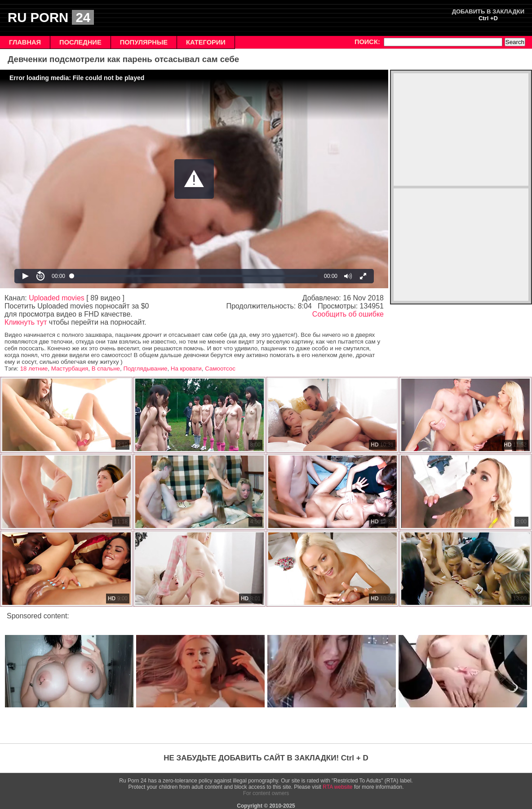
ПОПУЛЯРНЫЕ (144, 42)
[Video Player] (194, 179)
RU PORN (51, 17)
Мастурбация (70, 369)
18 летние (34, 369)
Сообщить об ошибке (348, 314)
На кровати (186, 369)
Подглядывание (145, 369)
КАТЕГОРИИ (206, 42)
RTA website (337, 787)
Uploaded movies (57, 298)
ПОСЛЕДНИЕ (80, 42)
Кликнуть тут (26, 322)
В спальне (106, 369)
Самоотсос (220, 369)
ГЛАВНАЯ (25, 42)
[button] (194, 179)
